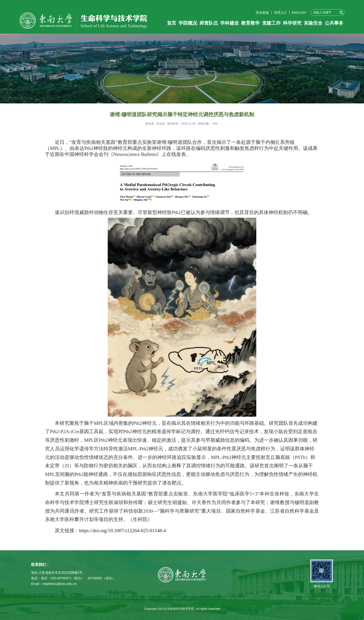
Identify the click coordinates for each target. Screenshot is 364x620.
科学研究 (292, 23)
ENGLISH (299, 13)
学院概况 (188, 23)
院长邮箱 (263, 13)
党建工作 (271, 23)
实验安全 (313, 23)
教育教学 (250, 23)
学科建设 (230, 23)
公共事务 (334, 23)
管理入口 (280, 13)
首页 (172, 23)
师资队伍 (209, 23)
